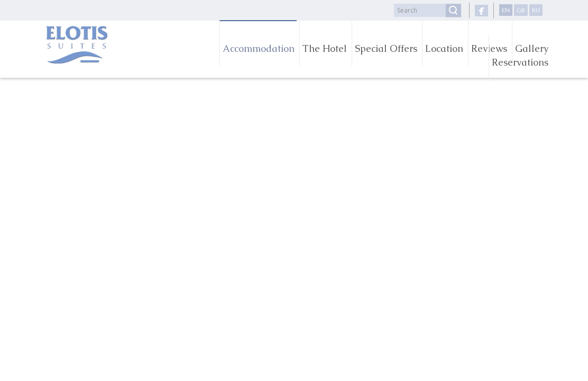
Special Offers (386, 48)
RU (536, 10)
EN (506, 10)
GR (521, 10)
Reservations (520, 62)
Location (444, 48)
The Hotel (325, 48)
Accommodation (259, 48)
